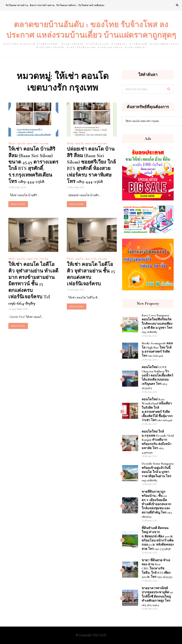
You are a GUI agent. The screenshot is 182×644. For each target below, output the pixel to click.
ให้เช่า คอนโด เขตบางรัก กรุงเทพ (28, 144)
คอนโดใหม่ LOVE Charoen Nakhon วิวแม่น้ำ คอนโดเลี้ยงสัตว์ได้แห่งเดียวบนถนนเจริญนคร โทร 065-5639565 (157, 377)
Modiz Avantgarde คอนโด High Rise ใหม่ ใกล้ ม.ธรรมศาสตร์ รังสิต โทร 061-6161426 (157, 349)
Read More (18, 204)
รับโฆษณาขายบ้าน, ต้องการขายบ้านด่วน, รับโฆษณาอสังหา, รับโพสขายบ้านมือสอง (55, 5)
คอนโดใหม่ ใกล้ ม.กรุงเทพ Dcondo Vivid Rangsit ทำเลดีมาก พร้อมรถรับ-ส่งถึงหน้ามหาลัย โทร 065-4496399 (158, 442)
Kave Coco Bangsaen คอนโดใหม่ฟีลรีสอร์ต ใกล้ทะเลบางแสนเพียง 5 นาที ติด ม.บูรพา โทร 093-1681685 (157, 324)
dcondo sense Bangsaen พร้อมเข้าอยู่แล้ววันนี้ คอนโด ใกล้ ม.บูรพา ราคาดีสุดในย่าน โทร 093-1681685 (158, 472)
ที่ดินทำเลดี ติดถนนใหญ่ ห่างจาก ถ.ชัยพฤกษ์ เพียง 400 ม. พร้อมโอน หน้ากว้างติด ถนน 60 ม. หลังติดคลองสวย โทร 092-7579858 (158, 538)
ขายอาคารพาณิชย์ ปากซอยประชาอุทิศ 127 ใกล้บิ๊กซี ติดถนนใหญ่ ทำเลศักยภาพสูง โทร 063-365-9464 (157, 596)
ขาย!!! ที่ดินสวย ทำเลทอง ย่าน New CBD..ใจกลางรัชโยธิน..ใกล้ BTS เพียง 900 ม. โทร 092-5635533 (157, 569)
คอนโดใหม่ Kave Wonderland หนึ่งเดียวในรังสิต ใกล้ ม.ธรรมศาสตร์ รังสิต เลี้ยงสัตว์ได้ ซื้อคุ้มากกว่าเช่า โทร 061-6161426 (157, 410)
